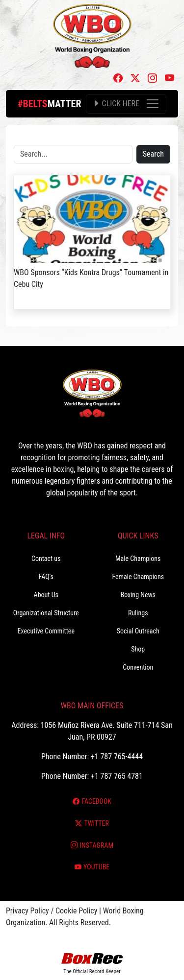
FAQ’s (46, 577)
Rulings (138, 613)
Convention (138, 667)
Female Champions (138, 577)
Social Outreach (138, 631)
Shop (138, 649)
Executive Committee (46, 631)
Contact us (46, 559)
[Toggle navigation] (126, 104)
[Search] (73, 154)
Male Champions (138, 559)
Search (153, 154)
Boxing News (138, 595)
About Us (46, 595)
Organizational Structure (46, 613)
